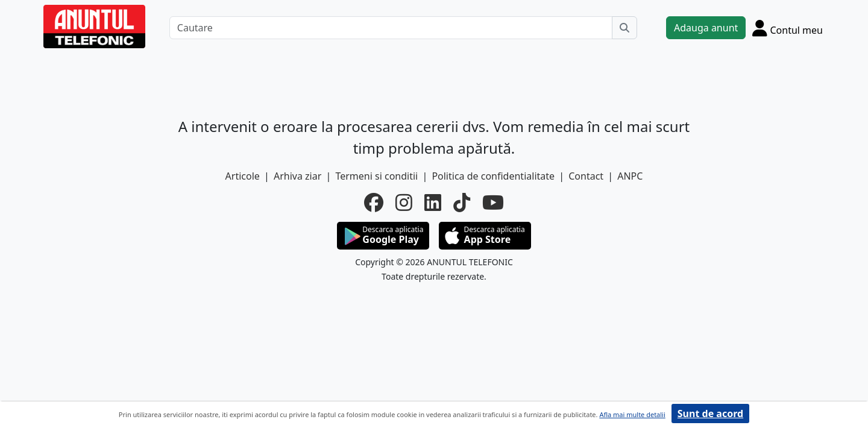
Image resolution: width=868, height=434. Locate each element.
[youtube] (493, 203)
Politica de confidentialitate (493, 176)
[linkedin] (433, 203)
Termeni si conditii (376, 176)
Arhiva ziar (297, 176)
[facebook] (374, 203)
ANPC (630, 176)
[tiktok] (462, 203)
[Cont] (788, 28)
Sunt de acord (710, 414)
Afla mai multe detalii (632, 414)
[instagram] (404, 203)
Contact (586, 176)
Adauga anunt (706, 28)
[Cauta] (624, 28)
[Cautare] (391, 28)
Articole (243, 176)
